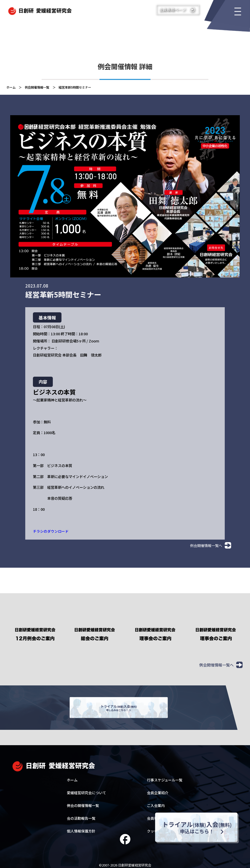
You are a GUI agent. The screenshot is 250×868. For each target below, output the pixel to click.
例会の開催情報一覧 (83, 802)
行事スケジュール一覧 (165, 777)
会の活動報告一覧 (81, 815)
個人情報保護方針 (81, 828)
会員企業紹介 (158, 789)
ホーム (72, 777)
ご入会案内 (156, 802)
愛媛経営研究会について (86, 789)
